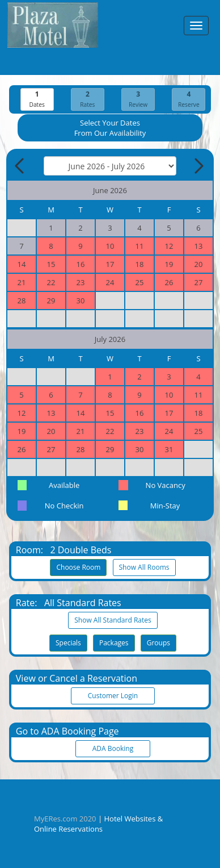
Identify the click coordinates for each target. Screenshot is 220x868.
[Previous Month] (20, 166)
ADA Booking (113, 748)
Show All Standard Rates (113, 620)
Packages (114, 643)
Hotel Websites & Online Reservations (98, 824)
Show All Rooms (144, 567)
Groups (158, 643)
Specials (68, 643)
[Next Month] (198, 166)
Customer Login (113, 696)
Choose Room (78, 567)
